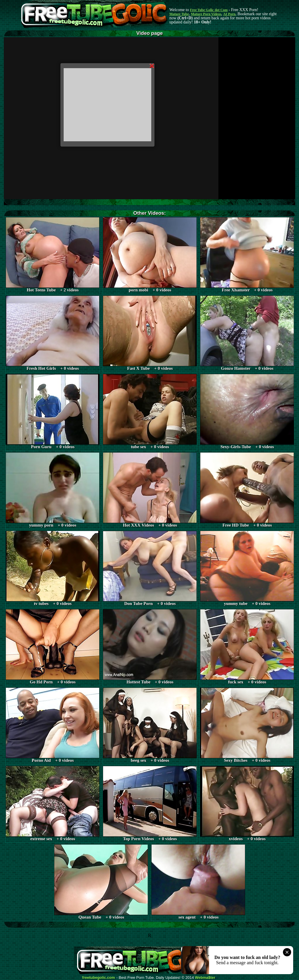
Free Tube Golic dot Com (209, 10)
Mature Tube (179, 14)
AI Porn (230, 14)
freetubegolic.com (99, 978)
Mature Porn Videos (206, 14)
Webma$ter (205, 978)
